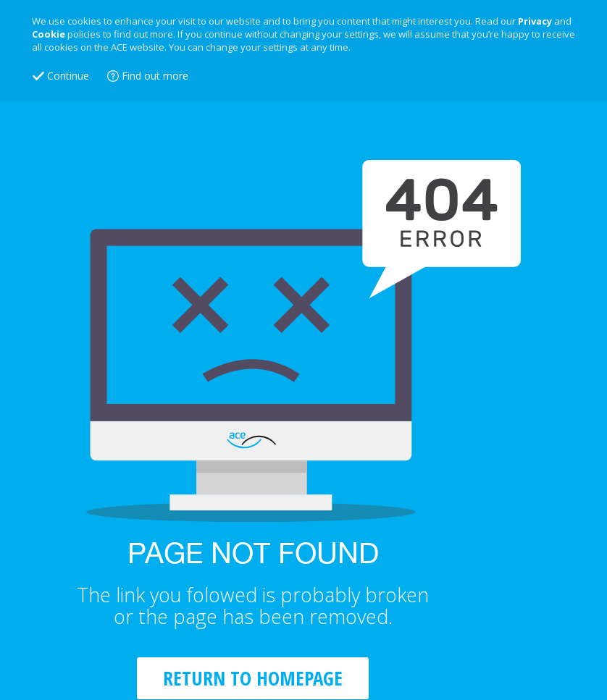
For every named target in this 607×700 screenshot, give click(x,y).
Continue (68, 76)
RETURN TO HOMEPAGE (253, 678)
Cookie (49, 34)
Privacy (535, 21)
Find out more (155, 76)
